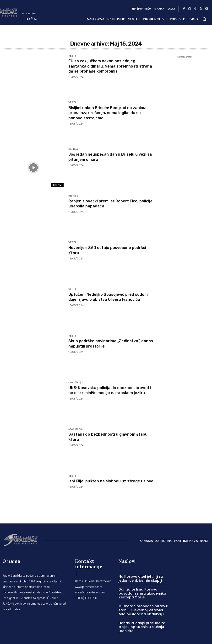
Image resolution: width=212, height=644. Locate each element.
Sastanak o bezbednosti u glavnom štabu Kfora (105, 437)
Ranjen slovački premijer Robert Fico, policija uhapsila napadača (107, 204)
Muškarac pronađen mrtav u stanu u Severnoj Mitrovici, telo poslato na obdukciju (142, 604)
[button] (204, 19)
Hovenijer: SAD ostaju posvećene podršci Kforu (103, 250)
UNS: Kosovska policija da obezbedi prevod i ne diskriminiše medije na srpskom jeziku (105, 393)
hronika (73, 196)
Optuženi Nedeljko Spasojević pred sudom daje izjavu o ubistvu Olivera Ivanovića (105, 299)
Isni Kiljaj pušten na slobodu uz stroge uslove (108, 484)
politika (73, 149)
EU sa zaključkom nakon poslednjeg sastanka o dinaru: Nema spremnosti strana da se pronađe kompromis (107, 66)
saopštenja (76, 383)
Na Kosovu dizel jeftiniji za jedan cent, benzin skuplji (144, 578)
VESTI (72, 56)
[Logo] (20, 539)
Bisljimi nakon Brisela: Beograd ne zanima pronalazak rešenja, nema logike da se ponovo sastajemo (111, 113)
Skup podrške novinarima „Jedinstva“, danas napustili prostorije (109, 343)
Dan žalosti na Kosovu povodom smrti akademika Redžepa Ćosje (144, 590)
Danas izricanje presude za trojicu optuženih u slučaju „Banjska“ (139, 620)
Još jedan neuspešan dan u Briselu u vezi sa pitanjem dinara (107, 157)
